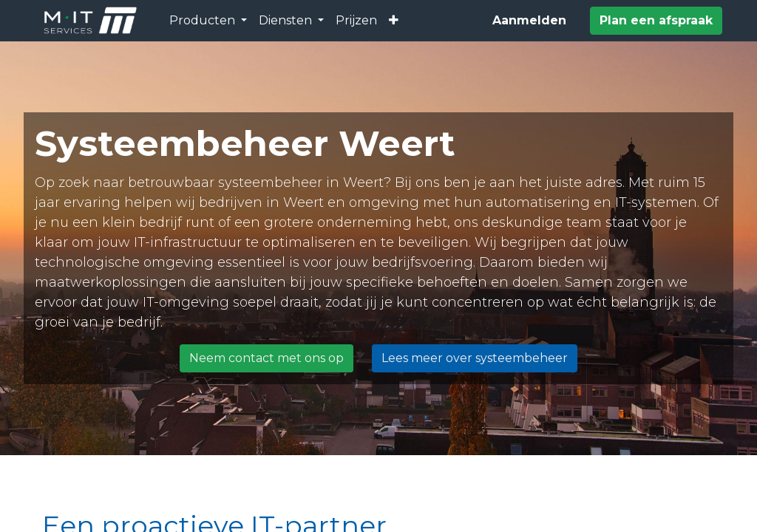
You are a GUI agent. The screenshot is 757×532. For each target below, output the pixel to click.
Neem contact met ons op (267, 358)
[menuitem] (356, 21)
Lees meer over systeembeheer (475, 358)
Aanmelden (529, 20)
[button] (394, 21)
